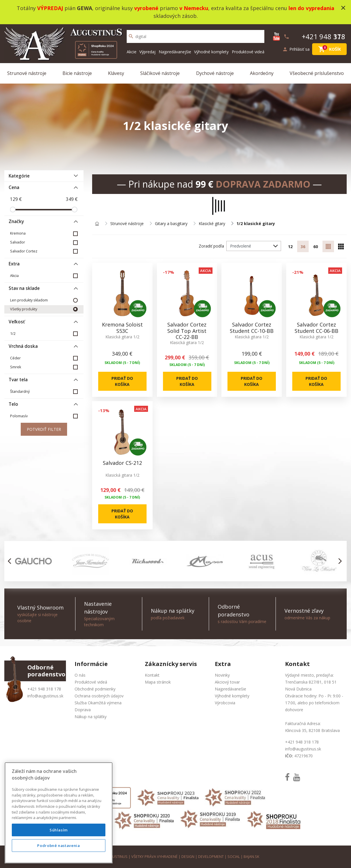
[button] (11, 561)
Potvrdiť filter (44, 429)
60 (316, 247)
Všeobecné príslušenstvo (317, 73)
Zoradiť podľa (211, 246)
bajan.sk (251, 857)
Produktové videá (248, 52)
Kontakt (152, 675)
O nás (80, 675)
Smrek (16, 367)
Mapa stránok (158, 682)
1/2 (13, 334)
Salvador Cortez (24, 251)
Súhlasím (59, 830)
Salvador (18, 242)
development (211, 857)
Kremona (18, 233)
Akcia (14, 276)
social (234, 857)
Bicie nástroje (77, 73)
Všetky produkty (24, 309)
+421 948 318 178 (44, 689)
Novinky (222, 675)
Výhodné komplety (211, 52)
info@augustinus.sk (45, 696)
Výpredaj (147, 52)
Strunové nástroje (27, 73)
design (188, 857)
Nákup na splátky (91, 717)
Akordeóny (262, 73)
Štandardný (20, 391)
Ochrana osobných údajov (99, 696)
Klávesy (116, 73)
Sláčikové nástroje (160, 73)
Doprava (83, 710)
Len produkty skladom (29, 300)
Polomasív (19, 416)
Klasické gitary (212, 224)
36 (303, 247)
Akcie (132, 52)
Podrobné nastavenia (58, 846)
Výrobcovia (225, 703)
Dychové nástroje (215, 73)
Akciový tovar (227, 682)
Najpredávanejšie (175, 52)
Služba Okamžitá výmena (98, 703)
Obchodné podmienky (95, 689)
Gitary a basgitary (171, 224)
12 (290, 247)
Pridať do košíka (122, 381)
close (343, 8)
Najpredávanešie (230, 689)
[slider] (13, 210)
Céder (15, 358)
